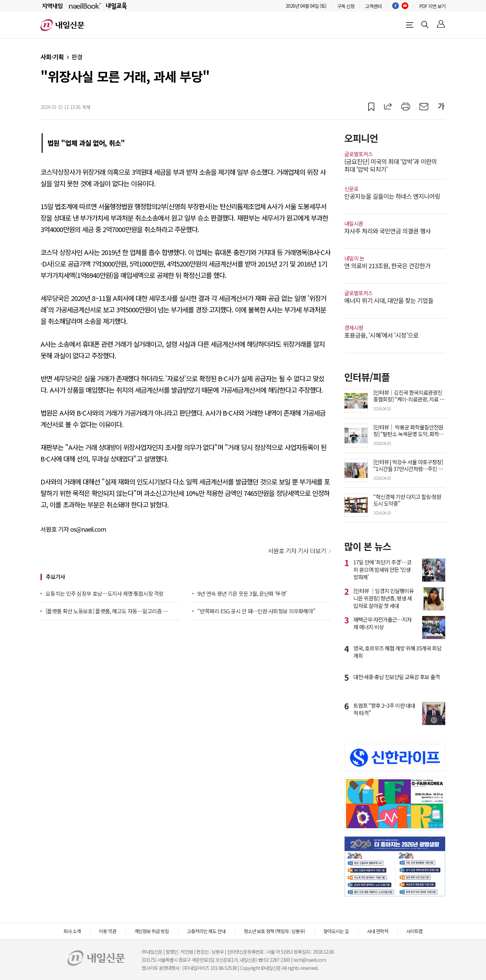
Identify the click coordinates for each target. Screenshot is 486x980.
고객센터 (373, 6)
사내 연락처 (377, 931)
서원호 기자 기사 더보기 (297, 551)
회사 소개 (72, 931)
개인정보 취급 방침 (152, 931)
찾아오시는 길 (336, 931)
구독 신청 (346, 6)
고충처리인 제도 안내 (206, 931)
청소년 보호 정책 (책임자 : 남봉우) (274, 931)
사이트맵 (414, 931)
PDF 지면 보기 (432, 6)
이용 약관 (107, 931)
